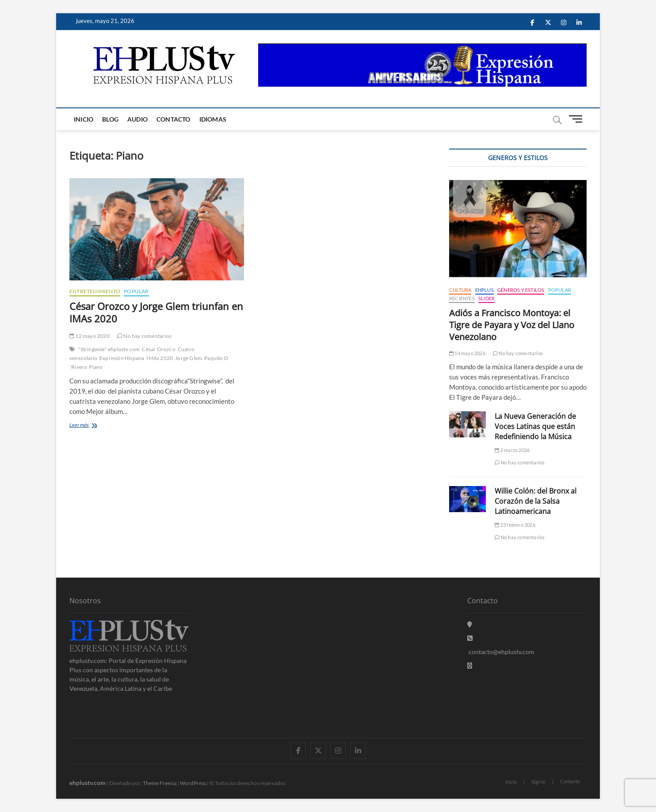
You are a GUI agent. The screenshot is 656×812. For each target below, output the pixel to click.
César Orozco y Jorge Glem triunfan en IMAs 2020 (156, 312)
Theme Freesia (160, 783)
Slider (486, 298)
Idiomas (213, 119)
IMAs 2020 (160, 358)
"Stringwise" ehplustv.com (109, 349)
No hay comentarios (144, 336)
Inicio (84, 119)
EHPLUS (484, 290)
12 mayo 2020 (90, 336)
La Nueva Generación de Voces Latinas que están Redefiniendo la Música (535, 426)
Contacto (174, 119)
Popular (136, 291)
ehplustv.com (88, 783)
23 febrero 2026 (515, 525)
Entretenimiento (95, 291)
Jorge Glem (189, 358)
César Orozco (158, 349)
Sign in (538, 782)
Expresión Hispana (122, 358)
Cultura (460, 290)
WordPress (193, 783)
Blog (110, 119)
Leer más (88, 426)
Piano (96, 367)
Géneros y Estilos (521, 290)
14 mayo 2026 (467, 353)
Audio (137, 119)
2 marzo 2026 (512, 450)
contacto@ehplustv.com (501, 652)
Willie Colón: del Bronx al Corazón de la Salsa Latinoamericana (536, 501)
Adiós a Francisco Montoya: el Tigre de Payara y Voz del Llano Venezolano (512, 325)
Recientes (462, 298)
